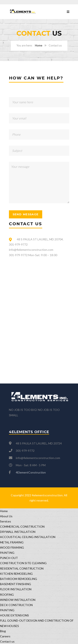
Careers (5, 636)
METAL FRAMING (12, 542)
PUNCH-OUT (9, 558)
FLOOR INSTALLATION (16, 589)
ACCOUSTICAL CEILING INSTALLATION (28, 537)
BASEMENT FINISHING (15, 584)
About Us (6, 516)
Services (6, 521)
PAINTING (7, 553)
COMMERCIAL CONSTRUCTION (22, 527)
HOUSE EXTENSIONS (14, 615)
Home (39, 45)
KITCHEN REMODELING (16, 574)
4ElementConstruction (31, 472)
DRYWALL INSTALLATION (18, 532)
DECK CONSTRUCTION (16, 605)
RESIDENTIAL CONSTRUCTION (22, 568)
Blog (3, 631)
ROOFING (7, 595)
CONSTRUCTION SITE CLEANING (23, 563)
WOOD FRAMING (12, 547)
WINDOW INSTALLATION (18, 600)
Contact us (7, 641)
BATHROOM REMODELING (19, 579)
